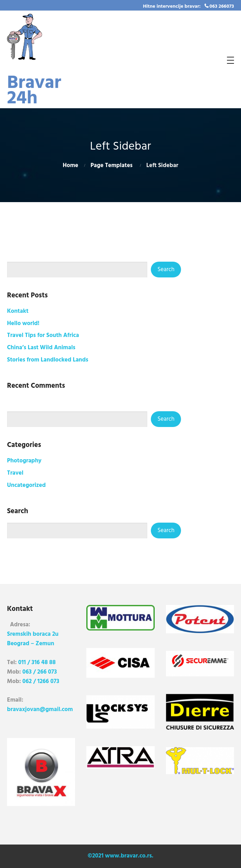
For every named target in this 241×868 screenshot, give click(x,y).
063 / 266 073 (40, 672)
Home (71, 166)
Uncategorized (26, 485)
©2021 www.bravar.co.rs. (121, 856)
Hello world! (23, 323)
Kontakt (18, 311)
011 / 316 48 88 (37, 663)
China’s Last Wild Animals (41, 348)
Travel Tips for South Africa (43, 335)
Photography (24, 461)
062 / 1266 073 (41, 681)
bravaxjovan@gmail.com (40, 709)
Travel (15, 473)
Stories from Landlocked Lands (48, 360)
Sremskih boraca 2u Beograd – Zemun (33, 639)
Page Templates (112, 166)
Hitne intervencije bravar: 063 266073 (189, 6)
